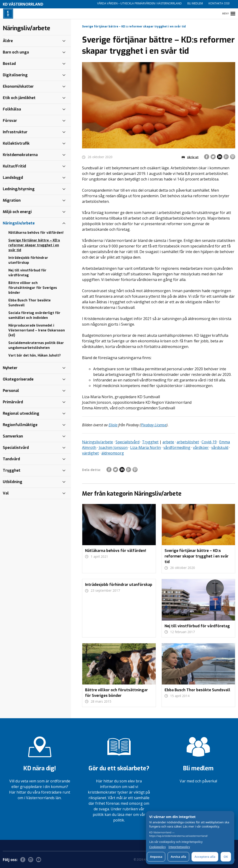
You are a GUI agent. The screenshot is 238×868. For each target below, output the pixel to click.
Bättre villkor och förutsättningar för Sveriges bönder (33, 288)
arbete (168, 442)
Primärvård (13, 402)
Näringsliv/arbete (98, 442)
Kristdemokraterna (20, 155)
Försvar (10, 121)
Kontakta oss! (219, 3)
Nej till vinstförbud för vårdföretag (27, 273)
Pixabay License (154, 425)
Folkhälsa (12, 109)
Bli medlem (195, 3)
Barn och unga (16, 52)
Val (6, 493)
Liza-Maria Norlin (145, 447)
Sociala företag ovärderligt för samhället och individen (34, 315)
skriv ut (190, 157)
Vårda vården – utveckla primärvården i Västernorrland (139, 3)
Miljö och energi (17, 212)
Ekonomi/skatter (18, 86)
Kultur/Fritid (14, 166)
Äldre (8, 41)
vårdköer (201, 447)
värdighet (90, 453)
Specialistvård (127, 442)
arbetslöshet (188, 442)
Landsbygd (13, 178)
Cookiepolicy (157, 847)
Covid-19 (209, 442)
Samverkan (13, 436)
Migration (12, 200)
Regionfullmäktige (20, 425)
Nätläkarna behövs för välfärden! (36, 233)
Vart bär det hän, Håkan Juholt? (35, 356)
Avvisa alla (178, 857)
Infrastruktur (15, 132)
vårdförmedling (177, 447)
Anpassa (156, 857)
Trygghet (150, 442)
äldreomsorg (113, 453)
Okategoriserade (18, 379)
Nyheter (10, 368)
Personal (11, 391)
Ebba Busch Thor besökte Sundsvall (30, 303)
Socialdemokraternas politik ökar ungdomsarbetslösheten (36, 345)
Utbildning (13, 482)
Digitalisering (15, 75)
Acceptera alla (205, 857)
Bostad (9, 64)
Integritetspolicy (179, 847)
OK (226, 857)
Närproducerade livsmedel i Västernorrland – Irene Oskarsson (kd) (37, 330)
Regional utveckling (21, 413)
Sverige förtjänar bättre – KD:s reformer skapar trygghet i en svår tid (34, 245)
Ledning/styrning (19, 189)
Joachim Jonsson (113, 447)
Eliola (113, 425)
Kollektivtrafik (16, 143)
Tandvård (11, 459)
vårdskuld (220, 447)
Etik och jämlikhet (19, 98)
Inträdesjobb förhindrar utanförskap (28, 260)
